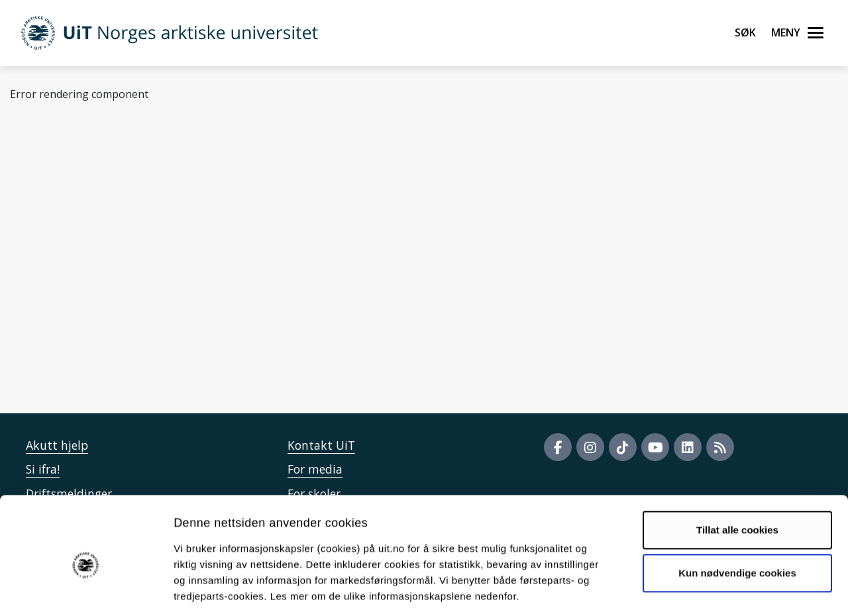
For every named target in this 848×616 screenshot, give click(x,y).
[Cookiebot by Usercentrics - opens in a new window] (86, 590)
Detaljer (706, 590)
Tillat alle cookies (737, 471)
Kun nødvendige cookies (737, 514)
